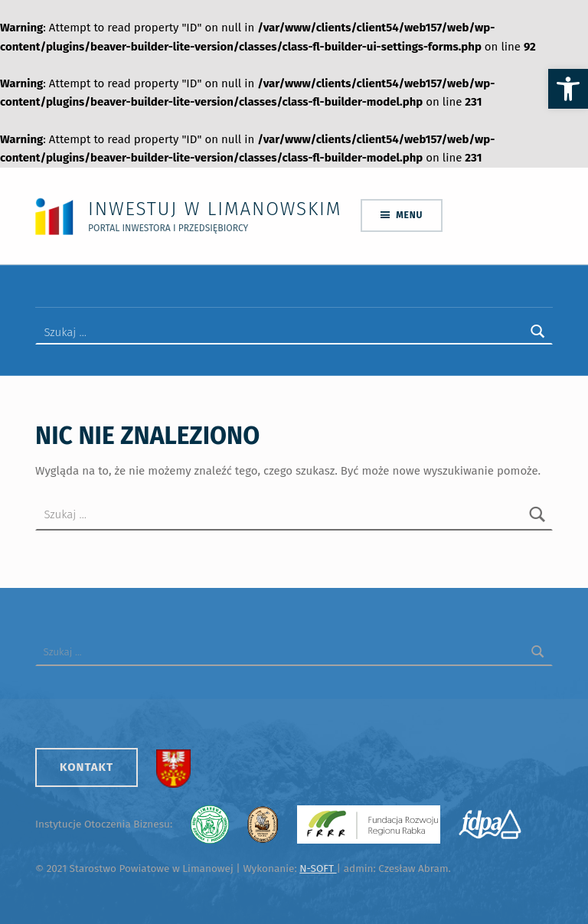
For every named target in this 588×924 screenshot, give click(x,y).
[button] (568, 89)
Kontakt (87, 767)
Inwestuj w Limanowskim (215, 209)
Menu (409, 215)
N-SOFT (318, 868)
